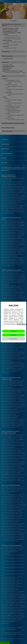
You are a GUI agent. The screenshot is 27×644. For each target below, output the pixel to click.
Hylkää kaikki (13, 331)
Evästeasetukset (13, 339)
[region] (13, 322)
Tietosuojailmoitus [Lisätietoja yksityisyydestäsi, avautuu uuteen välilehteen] (22, 324)
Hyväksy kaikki (13, 335)
